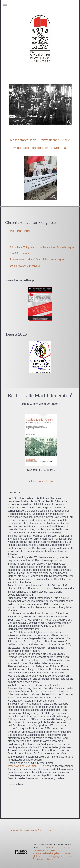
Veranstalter (17, 830)
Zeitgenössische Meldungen (26, 266)
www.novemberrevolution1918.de (27, 766)
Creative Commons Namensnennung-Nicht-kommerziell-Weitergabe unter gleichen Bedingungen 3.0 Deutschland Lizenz (52, 853)
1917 (13, 231)
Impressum (31, 830)
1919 (27, 231)
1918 (20, 231)
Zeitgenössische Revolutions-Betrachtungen (48, 248)
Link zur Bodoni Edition (41, 481)
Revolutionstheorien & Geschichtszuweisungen (37, 260)
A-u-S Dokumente (20, 254)
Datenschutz (45, 830)
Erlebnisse (16, 248)
